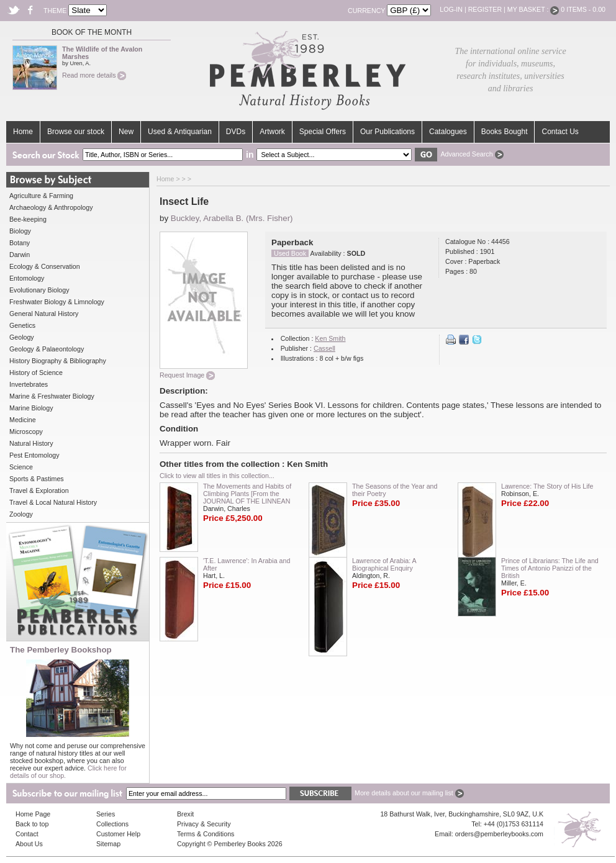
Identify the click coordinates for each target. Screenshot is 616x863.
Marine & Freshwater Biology (52, 396)
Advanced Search (472, 154)
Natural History (31, 443)
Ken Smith (330, 338)
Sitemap (108, 844)
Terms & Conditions (206, 834)
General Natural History (44, 314)
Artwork (272, 132)
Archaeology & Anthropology (51, 207)
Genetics (22, 325)
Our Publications (387, 132)
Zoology (21, 514)
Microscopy (26, 431)
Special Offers (323, 132)
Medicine (23, 420)
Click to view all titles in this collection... (217, 476)
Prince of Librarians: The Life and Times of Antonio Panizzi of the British (550, 568)
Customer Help (118, 834)
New (126, 132)
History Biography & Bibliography (58, 361)
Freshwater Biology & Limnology (57, 302)
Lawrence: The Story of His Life (547, 486)
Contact (27, 834)
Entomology (27, 278)
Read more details (94, 75)
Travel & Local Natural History (53, 502)
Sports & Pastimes (37, 479)
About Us (29, 844)
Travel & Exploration (39, 490)
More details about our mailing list (409, 793)
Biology (20, 231)
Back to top (32, 824)
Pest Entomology (34, 455)
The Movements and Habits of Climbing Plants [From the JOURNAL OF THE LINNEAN (247, 494)
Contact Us (560, 132)
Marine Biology (31, 408)
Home (23, 132)
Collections (112, 824)
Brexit (185, 814)
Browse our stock (76, 132)
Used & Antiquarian (180, 132)
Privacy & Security (204, 824)
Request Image (187, 375)
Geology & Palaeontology (47, 349)
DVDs (236, 132)
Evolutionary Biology (39, 290)
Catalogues (448, 132)
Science (21, 467)
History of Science (36, 373)
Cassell (324, 348)
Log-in (451, 9)
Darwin (20, 255)
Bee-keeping (28, 219)
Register (485, 9)
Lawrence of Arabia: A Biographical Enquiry (384, 564)
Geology (22, 337)
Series (106, 814)
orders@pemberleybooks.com (499, 834)
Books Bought (505, 132)
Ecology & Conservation (45, 266)
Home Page (33, 814)
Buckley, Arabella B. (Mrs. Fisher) (232, 218)
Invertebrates (29, 384)
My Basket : (533, 9)
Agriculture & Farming (41, 196)
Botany (20, 243)
